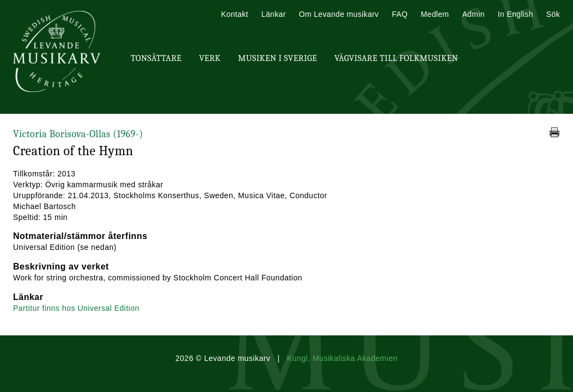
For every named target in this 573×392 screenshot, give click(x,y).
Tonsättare (156, 58)
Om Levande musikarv (339, 14)
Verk (210, 58)
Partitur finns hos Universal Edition (76, 308)
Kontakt (235, 14)
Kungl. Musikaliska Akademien (342, 358)
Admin (473, 14)
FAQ (400, 14)
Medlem (435, 14)
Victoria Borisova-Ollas (78, 134)
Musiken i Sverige (278, 58)
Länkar (274, 14)
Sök (553, 14)
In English (516, 14)
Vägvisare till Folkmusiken (396, 58)
